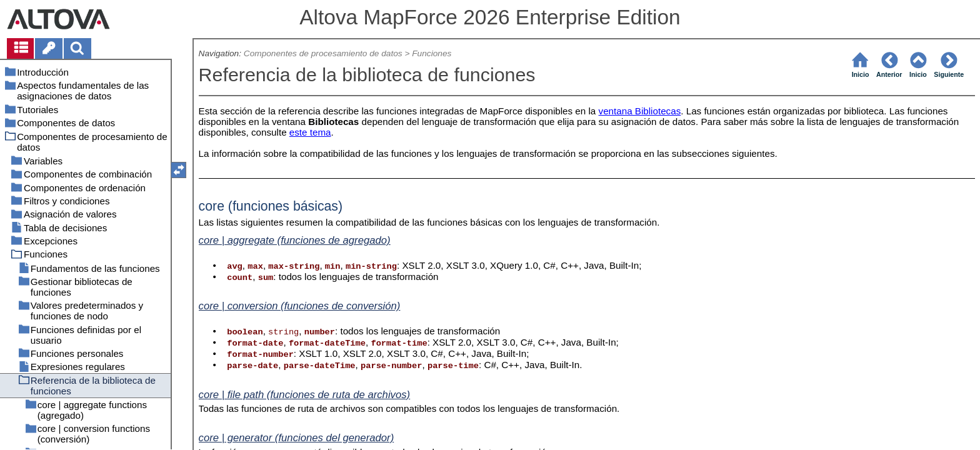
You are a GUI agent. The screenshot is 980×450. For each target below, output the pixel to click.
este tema (310, 132)
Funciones (432, 53)
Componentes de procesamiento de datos (323, 53)
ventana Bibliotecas (640, 111)
